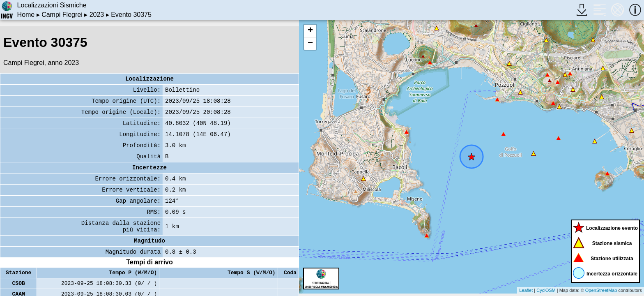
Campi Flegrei (62, 15)
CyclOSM (546, 290)
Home (26, 15)
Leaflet (526, 290)
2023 (97, 15)
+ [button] (310, 31)
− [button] (310, 44)
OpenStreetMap (601, 290)
